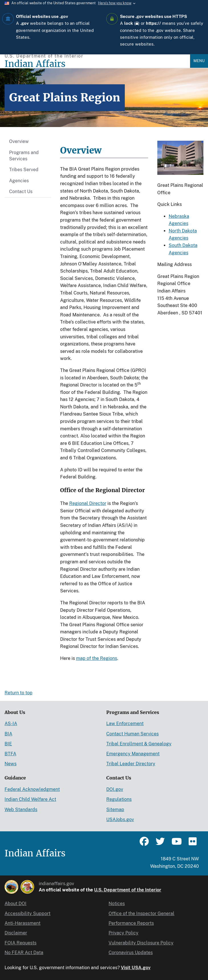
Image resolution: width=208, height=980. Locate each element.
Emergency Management (133, 754)
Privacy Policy (124, 933)
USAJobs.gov (120, 820)
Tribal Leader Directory (131, 764)
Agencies (19, 181)
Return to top (19, 693)
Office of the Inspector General (141, 913)
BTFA (10, 754)
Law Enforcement (125, 724)
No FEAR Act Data (24, 953)
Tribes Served (24, 170)
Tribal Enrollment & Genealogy (139, 744)
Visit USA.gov (136, 968)
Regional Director (88, 503)
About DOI (16, 904)
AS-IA (11, 724)
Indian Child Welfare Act (30, 799)
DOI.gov (115, 789)
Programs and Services (24, 156)
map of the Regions (97, 658)
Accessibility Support (27, 913)
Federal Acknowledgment (32, 789)
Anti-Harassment (23, 923)
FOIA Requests (21, 943)
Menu (199, 61)
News (11, 764)
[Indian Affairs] (97, 64)
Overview (19, 141)
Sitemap (115, 810)
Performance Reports (131, 923)
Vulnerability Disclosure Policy (141, 943)
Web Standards (21, 810)
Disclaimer (16, 933)
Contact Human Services (132, 734)
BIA (8, 734)
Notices (117, 904)
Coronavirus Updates (131, 953)
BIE (8, 744)
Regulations (119, 799)
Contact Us (21, 192)
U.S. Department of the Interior (128, 890)
